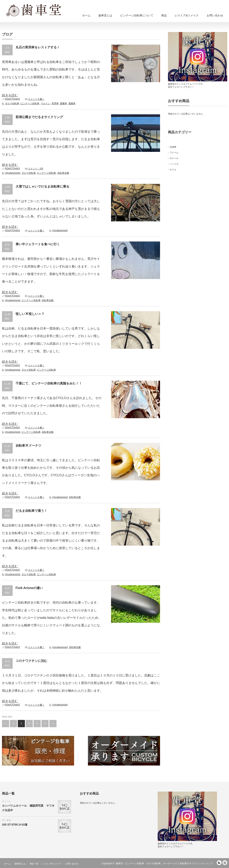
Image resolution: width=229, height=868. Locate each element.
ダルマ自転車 (12, 103)
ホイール (6, 801)
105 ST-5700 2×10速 (15, 825)
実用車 (55, 103)
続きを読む (10, 95)
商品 (164, 15)
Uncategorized (13, 173)
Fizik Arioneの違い (29, 588)
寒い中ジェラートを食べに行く (38, 244)
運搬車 (63, 103)
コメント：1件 (36, 169)
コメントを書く (36, 99)
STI (4, 820)
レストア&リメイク (187, 15)
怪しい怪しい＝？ (30, 314)
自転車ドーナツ (28, 446)
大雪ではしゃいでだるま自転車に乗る (42, 186)
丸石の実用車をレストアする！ (38, 47)
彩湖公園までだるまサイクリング (39, 117)
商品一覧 (34, 864)
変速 (9, 820)
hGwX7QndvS (12, 99)
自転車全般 (63, 173)
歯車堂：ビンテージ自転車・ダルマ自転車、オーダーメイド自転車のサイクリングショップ (164, 863)
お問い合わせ (215, 15)
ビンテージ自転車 (30, 103)
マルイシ (45, 103)
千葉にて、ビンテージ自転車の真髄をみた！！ (49, 383)
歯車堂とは (105, 15)
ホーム (86, 15)
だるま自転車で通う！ (31, 511)
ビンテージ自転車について (137, 15)
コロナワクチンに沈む (31, 661)
